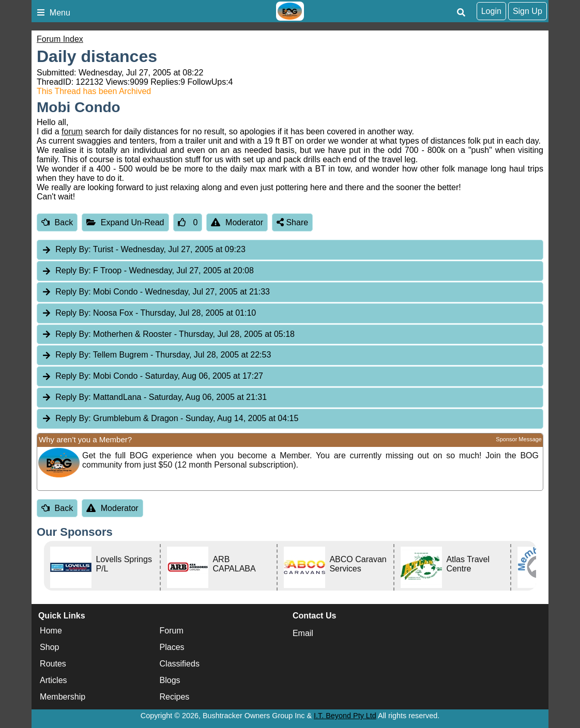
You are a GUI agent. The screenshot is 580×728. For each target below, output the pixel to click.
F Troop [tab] (148, 271)
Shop (49, 647)
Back (57, 222)
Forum (172, 631)
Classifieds (180, 664)
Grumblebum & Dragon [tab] (170, 419)
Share (292, 222)
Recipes (175, 697)
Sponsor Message (519, 439)
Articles (53, 680)
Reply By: (73, 249)
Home (51, 631)
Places (172, 647)
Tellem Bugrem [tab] (156, 355)
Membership (63, 697)
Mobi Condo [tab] (156, 292)
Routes (53, 664)
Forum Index (60, 39)
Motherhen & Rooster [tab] (168, 335)
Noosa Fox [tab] (149, 313)
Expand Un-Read (125, 222)
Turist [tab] (143, 250)
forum (72, 131)
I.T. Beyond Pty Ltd (345, 716)
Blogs (170, 680)
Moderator (237, 222)
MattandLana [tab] (154, 398)
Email (303, 633)
